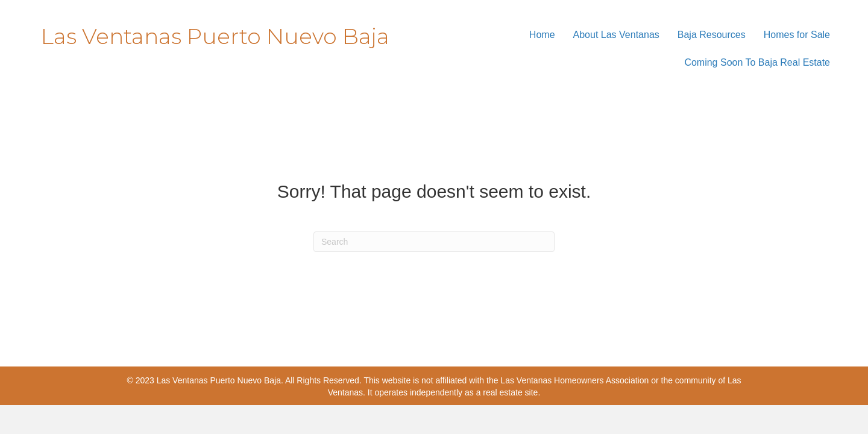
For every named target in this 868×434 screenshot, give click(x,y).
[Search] (434, 242)
